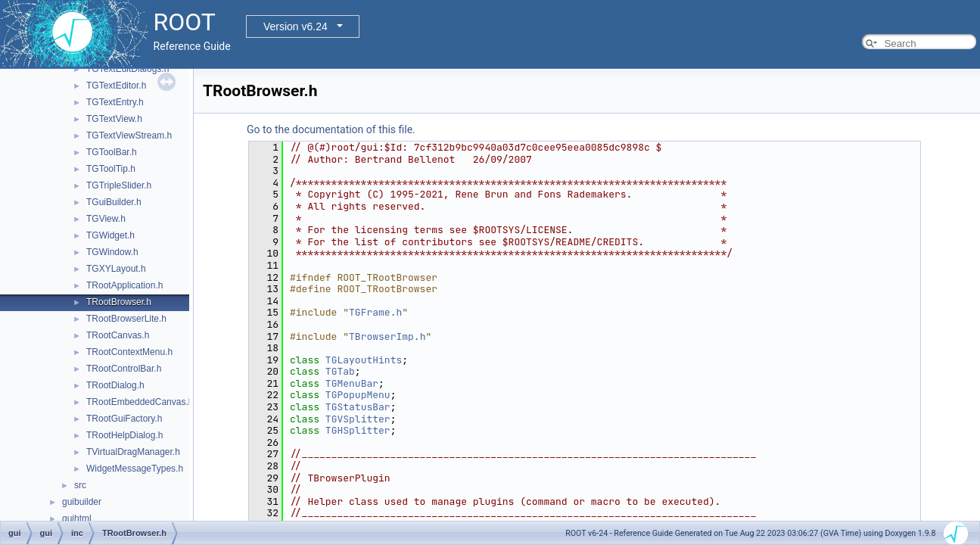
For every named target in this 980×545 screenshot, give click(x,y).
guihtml (77, 519)
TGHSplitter (358, 430)
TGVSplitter (358, 419)
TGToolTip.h (111, 169)
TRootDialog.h (115, 385)
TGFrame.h (375, 312)
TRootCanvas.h (118, 335)
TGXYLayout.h (116, 269)
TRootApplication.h (124, 285)
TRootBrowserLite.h (126, 319)
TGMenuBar (352, 383)
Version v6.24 (296, 26)
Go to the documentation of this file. (331, 129)
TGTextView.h (114, 119)
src (80, 485)
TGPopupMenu (358, 395)
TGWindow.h (112, 252)
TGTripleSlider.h (119, 185)
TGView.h (106, 219)
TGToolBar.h (112, 152)
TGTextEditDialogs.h (128, 69)
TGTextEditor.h (116, 86)
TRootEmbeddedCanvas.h (140, 402)
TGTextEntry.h (115, 102)
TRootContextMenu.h (129, 352)
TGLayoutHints (364, 360)
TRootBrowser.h (119, 302)
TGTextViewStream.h (129, 135)
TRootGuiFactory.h (124, 419)
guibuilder (82, 502)
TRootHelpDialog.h (124, 435)
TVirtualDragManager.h (133, 452)
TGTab (340, 371)
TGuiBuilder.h (114, 202)
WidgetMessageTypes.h (135, 469)
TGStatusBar (358, 407)
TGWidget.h (110, 235)
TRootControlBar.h (124, 369)
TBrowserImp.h (387, 336)
